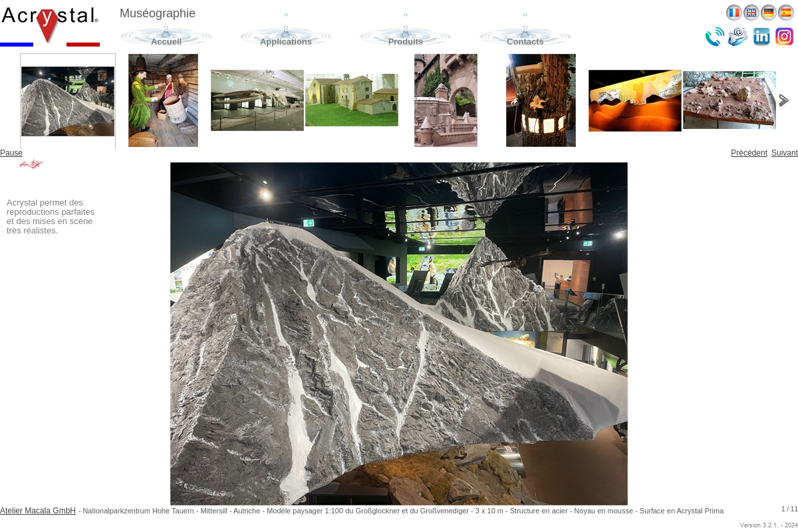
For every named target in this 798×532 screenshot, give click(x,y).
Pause (11, 153)
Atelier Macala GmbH (38, 511)
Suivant (785, 153)
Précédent (749, 153)
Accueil (166, 42)
